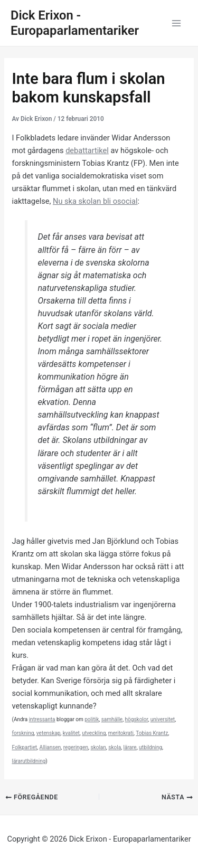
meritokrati (121, 733)
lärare (130, 747)
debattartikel (87, 150)
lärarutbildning (29, 761)
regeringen (76, 747)
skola (115, 747)
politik (92, 719)
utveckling (94, 733)
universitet (163, 719)
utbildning (150, 747)
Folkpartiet (24, 747)
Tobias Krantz (152, 733)
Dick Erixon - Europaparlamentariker (75, 23)
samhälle (112, 719)
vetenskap (48, 733)
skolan (98, 747)
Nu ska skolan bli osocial (95, 201)
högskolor (137, 719)
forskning (23, 733)
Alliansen (50, 747)
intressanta (42, 719)
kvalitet (71, 733)
